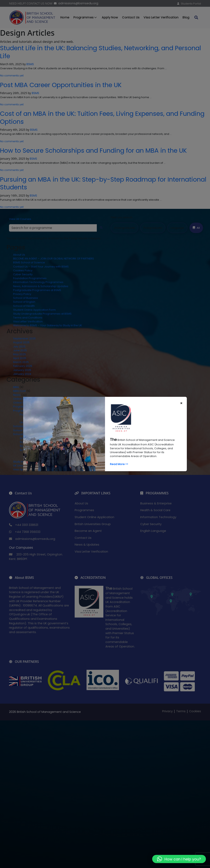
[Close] (181, 403)
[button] (179, 859)
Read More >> (119, 464)
